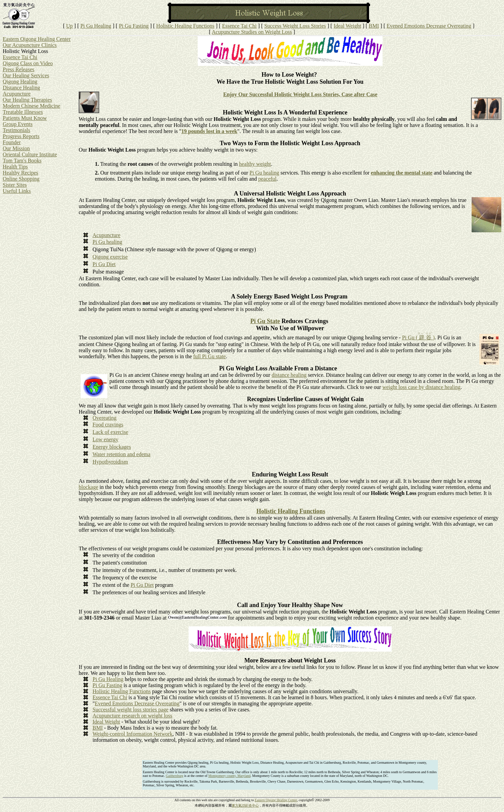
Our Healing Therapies (27, 100)
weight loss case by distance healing (421, 387)
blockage (88, 487)
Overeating (104, 418)
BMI (374, 26)
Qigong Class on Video (28, 63)
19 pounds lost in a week (209, 131)
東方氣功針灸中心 (245, 805)
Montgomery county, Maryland (229, 776)
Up (69, 26)
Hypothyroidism (110, 462)
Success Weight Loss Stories (295, 26)
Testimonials (17, 130)
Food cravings (108, 425)
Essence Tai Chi (239, 26)
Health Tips (15, 167)
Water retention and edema (121, 454)
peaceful (268, 179)
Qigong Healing (20, 82)
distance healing (289, 375)
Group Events (18, 124)
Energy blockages (112, 447)
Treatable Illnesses (23, 112)
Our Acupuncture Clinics (30, 45)
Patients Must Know (25, 118)
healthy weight (255, 164)
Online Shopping (21, 179)
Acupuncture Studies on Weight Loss (252, 32)
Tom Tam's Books (22, 161)
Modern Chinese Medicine (32, 106)
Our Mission (16, 148)
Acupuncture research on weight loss (132, 716)
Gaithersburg (175, 776)
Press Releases (19, 69)
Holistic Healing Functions (185, 26)
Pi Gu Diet (104, 264)
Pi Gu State (265, 321)
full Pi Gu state (209, 356)
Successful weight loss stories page (130, 710)
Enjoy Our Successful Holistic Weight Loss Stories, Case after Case (300, 94)
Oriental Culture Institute (30, 154)
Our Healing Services (26, 75)
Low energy (105, 439)
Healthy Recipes (20, 173)
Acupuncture (17, 94)
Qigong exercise (110, 257)
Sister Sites (15, 185)
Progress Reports (21, 136)
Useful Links (17, 191)
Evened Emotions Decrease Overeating (429, 26)
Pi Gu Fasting (134, 26)
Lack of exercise (110, 432)
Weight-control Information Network (132, 734)
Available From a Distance (303, 368)
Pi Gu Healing (96, 26)
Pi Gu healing (264, 173)
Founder (12, 142)
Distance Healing (21, 88)
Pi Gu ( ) (418, 337)
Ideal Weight (347, 26)
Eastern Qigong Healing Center (37, 39)
